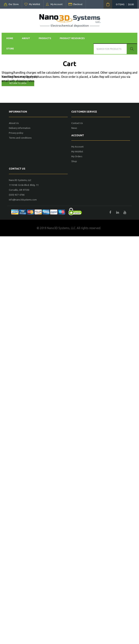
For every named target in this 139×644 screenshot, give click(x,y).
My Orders (77, 156)
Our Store (14, 4)
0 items (125, 4)
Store (10, 49)
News (74, 128)
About (26, 38)
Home (10, 38)
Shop (74, 161)
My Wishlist (35, 4)
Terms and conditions (20, 138)
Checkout (78, 4)
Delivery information (20, 128)
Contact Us (77, 123)
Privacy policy (16, 133)
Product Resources (72, 38)
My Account (57, 4)
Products (45, 38)
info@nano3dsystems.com (23, 200)
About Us (14, 123)
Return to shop (18, 83)
